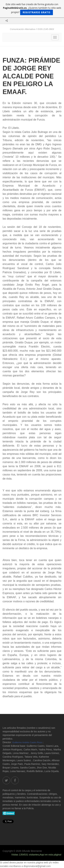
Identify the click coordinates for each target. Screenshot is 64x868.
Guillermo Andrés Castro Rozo (27, 742)
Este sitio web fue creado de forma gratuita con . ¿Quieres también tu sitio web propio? (32, 9)
